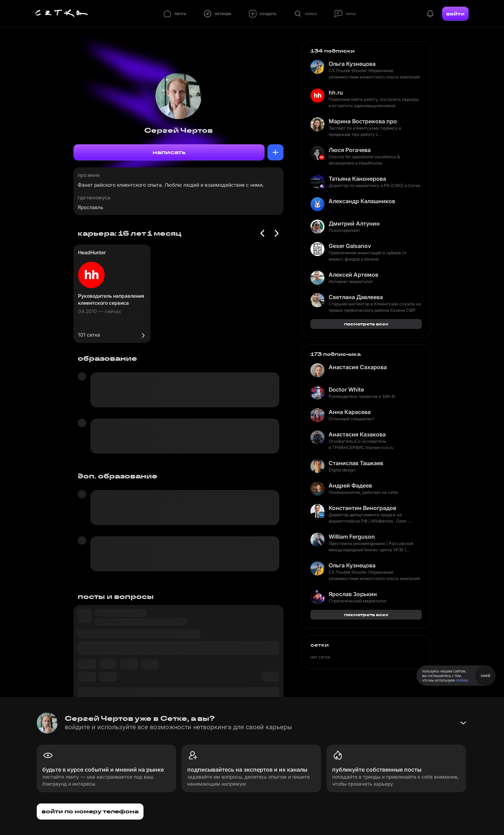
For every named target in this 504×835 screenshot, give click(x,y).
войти (455, 14)
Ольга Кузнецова (352, 64)
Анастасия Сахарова (358, 367)
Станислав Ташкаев (356, 463)
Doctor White (346, 389)
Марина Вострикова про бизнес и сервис (364, 121)
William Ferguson (352, 537)
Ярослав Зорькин (353, 594)
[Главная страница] (62, 14)
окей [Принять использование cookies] (485, 675)
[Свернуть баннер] (463, 723)
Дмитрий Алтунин (354, 223)
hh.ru (336, 92)
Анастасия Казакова (357, 434)
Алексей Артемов (353, 275)
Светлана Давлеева (356, 297)
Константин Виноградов (362, 508)
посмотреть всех (366, 324)
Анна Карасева (350, 412)
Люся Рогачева (350, 150)
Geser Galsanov (350, 246)
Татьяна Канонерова (357, 179)
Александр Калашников (362, 201)
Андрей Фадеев (350, 485)
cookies (462, 680)
